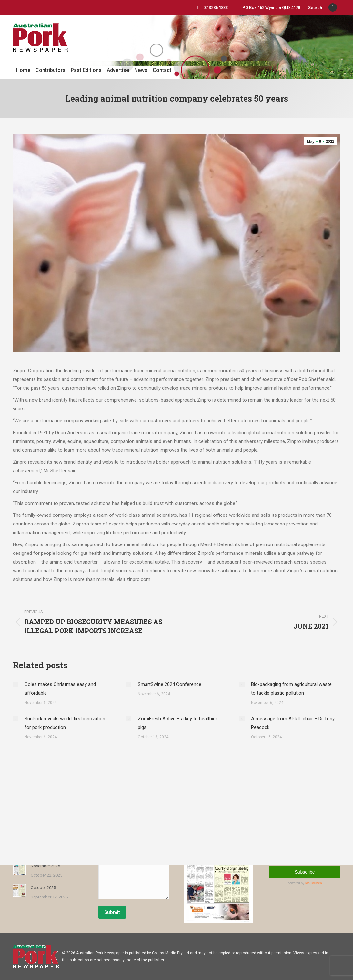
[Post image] (15, 684)
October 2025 (43, 888)
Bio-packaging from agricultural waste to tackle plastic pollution (291, 689)
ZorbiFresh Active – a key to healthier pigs (177, 723)
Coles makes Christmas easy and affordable (60, 689)
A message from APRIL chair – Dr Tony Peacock (293, 723)
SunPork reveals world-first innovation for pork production (65, 723)
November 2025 (45, 866)
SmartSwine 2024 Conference (170, 684)
